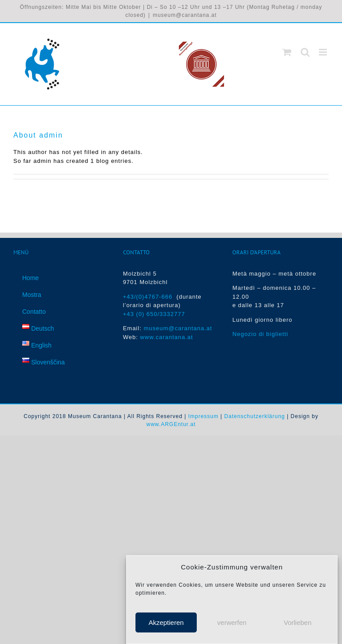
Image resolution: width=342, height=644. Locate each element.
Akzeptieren (166, 622)
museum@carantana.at (185, 15)
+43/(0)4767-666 (150, 297)
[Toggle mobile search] (305, 52)
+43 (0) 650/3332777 (154, 314)
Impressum (203, 416)
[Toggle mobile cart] (287, 52)
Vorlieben (298, 622)
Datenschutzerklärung (255, 416)
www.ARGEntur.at (171, 424)
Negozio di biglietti (260, 334)
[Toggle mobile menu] (324, 52)
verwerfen (232, 622)
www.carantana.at (166, 337)
